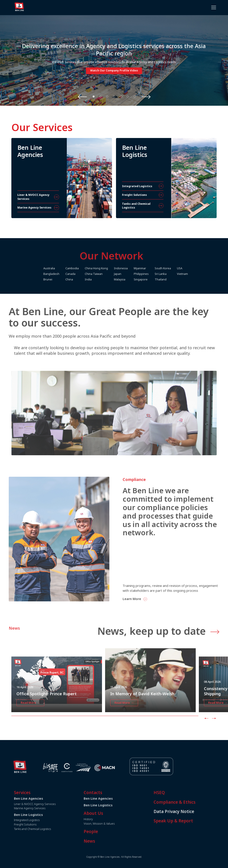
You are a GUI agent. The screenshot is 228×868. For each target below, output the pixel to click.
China (83, 279)
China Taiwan (107, 274)
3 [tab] (107, 96)
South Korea (176, 268)
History (102, 819)
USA (193, 268)
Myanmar (153, 268)
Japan (131, 274)
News (103, 841)
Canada (84, 274)
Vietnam (196, 274)
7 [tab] (134, 96)
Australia (63, 268)
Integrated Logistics (40, 820)
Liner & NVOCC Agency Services (48, 804)
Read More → (31, 716)
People (104, 831)
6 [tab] (128, 96)
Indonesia (134, 268)
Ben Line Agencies (112, 798)
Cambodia (85, 268)
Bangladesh (65, 274)
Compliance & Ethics (188, 802)
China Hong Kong (110, 268)
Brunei (61, 279)
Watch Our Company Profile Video (114, 71)
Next (146, 97)
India (102, 279)
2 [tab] (100, 96)
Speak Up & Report (187, 821)
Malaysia (133, 279)
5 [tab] (121, 96)
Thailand (174, 279)
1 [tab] (94, 96)
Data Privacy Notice (187, 811)
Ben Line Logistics (112, 805)
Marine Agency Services (43, 808)
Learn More (145, 599)
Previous (82, 97)
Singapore (154, 279)
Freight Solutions (39, 824)
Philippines (155, 274)
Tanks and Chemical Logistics (46, 829)
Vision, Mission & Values (113, 824)
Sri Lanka (174, 274)
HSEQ (173, 793)
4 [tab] (114, 96)
